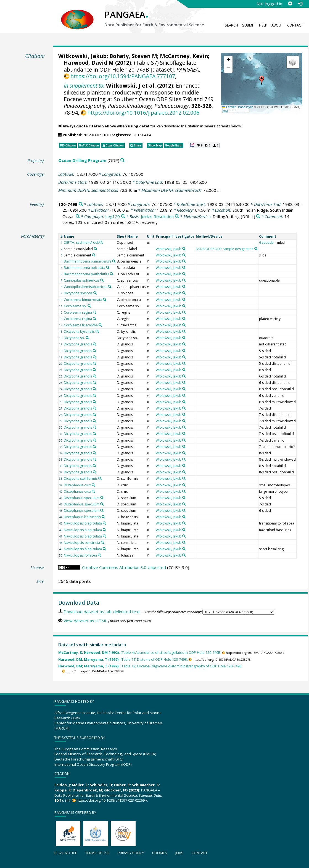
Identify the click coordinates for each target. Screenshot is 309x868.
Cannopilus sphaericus (82, 280)
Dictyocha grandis (78, 344)
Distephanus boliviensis (82, 517)
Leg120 (113, 216)
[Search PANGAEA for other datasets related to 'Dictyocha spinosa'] (95, 293)
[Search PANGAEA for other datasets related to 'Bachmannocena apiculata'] (108, 268)
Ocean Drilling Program (82, 160)
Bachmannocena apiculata (84, 268)
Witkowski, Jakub (82, 56)
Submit (249, 25)
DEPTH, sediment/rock (81, 242)
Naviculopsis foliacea (80, 555)
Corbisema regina (78, 312)
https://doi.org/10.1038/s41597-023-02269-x (112, 800)
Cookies (160, 853)
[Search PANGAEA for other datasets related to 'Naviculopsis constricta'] (102, 542)
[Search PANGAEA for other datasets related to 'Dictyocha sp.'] (87, 338)
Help (263, 25)
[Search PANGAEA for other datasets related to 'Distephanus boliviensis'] (103, 517)
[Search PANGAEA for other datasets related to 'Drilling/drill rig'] (258, 217)
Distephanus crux (77, 485)
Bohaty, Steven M (133, 56)
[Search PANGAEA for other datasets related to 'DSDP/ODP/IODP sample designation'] (256, 249)
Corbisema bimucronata (83, 300)
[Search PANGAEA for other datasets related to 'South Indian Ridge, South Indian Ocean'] (78, 217)
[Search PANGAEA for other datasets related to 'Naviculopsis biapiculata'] (104, 523)
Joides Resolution (157, 216)
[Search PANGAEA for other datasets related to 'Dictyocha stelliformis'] (100, 478)
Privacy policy (131, 853)
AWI (225, 111)
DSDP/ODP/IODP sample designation (225, 249)
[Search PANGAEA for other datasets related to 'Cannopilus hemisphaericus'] (110, 287)
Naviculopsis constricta (82, 543)
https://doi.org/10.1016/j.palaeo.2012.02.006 (143, 113)
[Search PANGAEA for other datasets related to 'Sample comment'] (94, 255)
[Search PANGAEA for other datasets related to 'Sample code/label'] (96, 249)
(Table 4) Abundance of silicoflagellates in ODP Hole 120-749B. (140, 653)
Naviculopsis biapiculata (83, 523)
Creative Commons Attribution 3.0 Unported (124, 567)
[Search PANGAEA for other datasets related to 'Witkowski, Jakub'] (184, 249)
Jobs (179, 853)
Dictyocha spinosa (78, 293)
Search (231, 25)
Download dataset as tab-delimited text (102, 612)
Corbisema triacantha (81, 325)
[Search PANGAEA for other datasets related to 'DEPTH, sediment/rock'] (101, 242)
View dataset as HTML (85, 621)
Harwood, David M (89, 63)
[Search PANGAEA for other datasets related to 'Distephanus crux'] (93, 485)
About (277, 25)
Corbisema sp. (75, 306)
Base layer (245, 107)
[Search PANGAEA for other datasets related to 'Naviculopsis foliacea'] (99, 555)
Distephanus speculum (82, 498)
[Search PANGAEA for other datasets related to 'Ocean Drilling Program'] (122, 160)
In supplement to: (84, 86)
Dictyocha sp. (74, 338)
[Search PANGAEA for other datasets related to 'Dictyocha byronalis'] (97, 331)
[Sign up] (290, 4)
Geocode (266, 242)
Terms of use (97, 853)
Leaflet (229, 107)
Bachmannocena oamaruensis (88, 261)
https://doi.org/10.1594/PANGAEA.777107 (123, 76)
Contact (295, 25)
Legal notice (65, 853)
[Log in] (300, 4)
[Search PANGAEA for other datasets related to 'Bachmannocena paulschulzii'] (112, 274)
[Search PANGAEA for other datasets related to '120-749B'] (81, 204)
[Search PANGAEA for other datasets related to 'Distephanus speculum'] (102, 498)
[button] (262, 80)
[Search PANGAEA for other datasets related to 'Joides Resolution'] (177, 217)
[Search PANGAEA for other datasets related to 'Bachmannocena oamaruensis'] (114, 261)
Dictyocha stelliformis (81, 478)
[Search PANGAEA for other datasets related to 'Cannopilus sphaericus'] (102, 280)
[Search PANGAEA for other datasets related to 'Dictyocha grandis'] (94, 344)
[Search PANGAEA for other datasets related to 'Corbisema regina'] (94, 312)
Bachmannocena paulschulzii (86, 274)
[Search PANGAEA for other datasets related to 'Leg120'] (123, 217)
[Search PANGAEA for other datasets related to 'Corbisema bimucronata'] (105, 300)
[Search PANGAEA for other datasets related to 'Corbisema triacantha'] (100, 325)
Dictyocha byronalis (79, 331)
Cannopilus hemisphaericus (85, 287)
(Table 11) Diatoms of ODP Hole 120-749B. (123, 659)
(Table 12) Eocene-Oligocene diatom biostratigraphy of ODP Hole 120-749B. (150, 666)
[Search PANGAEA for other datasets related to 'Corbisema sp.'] (89, 306)
